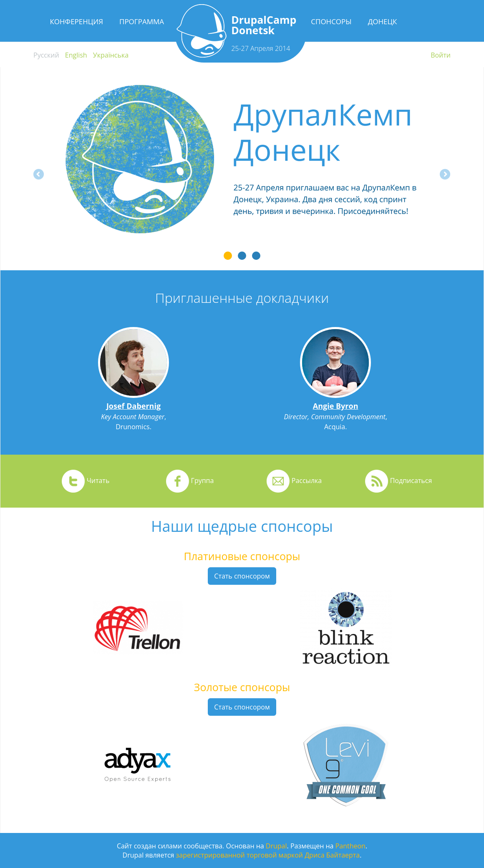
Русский (46, 55)
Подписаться (411, 481)
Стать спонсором (242, 576)
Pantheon (350, 846)
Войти (441, 55)
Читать (98, 481)
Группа (203, 481)
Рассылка (307, 481)
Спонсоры (331, 21)
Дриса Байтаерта (332, 855)
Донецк (383, 21)
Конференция (76, 21)
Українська (111, 55)
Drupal (276, 846)
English (76, 55)
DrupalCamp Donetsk (264, 25)
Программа (142, 21)
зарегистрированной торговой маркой (239, 855)
